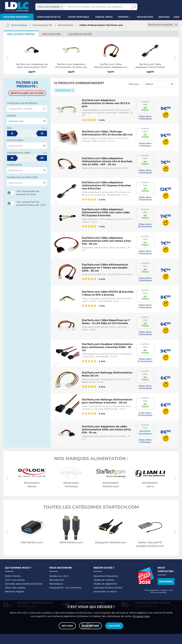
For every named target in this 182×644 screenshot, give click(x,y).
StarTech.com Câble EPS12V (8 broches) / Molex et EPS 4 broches (108, 293)
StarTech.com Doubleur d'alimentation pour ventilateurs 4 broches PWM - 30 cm (107, 347)
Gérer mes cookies (15, 588)
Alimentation (66, 25)
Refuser (67, 626)
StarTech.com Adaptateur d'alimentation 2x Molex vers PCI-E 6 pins (106, 103)
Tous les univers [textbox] (48, 7)
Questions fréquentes (106, 576)
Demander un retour (105, 591)
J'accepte (114, 626)
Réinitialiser (27, 93)
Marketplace (56, 584)
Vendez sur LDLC (59, 576)
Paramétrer (90, 626)
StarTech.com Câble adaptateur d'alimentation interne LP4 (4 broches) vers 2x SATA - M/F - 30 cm (107, 161)
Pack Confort (115, 588)
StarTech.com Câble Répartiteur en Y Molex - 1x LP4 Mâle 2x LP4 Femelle (106, 322)
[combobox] (50, 7)
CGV (7, 580)
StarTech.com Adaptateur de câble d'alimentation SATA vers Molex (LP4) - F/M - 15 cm (107, 429)
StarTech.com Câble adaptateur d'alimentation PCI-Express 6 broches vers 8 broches (106, 185)
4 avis (94, 361)
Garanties (99, 588)
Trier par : (134, 84)
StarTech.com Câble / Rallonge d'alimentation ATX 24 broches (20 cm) (107, 133)
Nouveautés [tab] (51, 34)
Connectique (19, 25)
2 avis (94, 199)
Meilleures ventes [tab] (21, 34)
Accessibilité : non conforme (65, 588)
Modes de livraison (104, 580)
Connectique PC (42, 25)
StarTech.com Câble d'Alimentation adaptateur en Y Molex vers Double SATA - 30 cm (105, 268)
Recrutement (57, 580)
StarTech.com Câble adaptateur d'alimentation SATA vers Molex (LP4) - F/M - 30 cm (107, 241)
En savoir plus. (141, 616)
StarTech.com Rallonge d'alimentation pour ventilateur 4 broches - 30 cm (107, 401)
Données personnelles (18, 584)
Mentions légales (15, 591)
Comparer (62, 121)
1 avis (93, 120)
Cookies (38, 584)
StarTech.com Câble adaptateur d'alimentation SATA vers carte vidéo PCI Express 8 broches (106, 212)
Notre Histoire (13, 576)
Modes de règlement (105, 584)
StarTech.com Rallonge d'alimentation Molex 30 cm (107, 374)
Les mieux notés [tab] (80, 34)
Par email (166, 582)
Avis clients (18, 580)
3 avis (94, 413)
